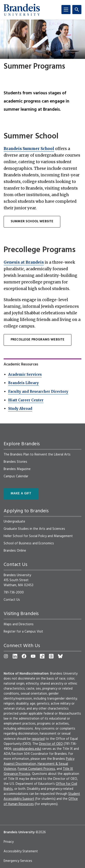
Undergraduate (14, 522)
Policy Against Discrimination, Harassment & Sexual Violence (39, 764)
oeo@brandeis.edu (27, 749)
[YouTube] (33, 656)
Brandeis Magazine (17, 469)
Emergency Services (18, 861)
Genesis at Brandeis (24, 262)
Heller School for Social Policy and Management (38, 536)
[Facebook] (24, 656)
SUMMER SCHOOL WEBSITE (32, 221)
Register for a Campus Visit (23, 632)
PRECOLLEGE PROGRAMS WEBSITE (38, 340)
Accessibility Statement (21, 851)
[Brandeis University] (22, 10)
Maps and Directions (19, 624)
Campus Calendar (16, 476)
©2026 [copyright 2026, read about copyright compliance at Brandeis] (41, 832)
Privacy (9, 842)
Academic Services (25, 374)
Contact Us (12, 600)
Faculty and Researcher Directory (38, 391)
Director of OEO (51, 744)
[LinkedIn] (15, 656)
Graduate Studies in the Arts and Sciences (34, 529)
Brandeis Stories (15, 462)
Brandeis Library (23, 383)
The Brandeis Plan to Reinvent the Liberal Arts (37, 455)
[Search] (77, 10)
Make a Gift (21, 494)
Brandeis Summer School (29, 149)
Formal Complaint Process (36, 769)
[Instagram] (6, 656)
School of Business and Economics (29, 543)
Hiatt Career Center (26, 400)
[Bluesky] (60, 656)
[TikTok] (42, 656)
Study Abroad (20, 409)
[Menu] (66, 10)
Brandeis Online (15, 551)
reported (38, 739)
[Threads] (51, 656)
